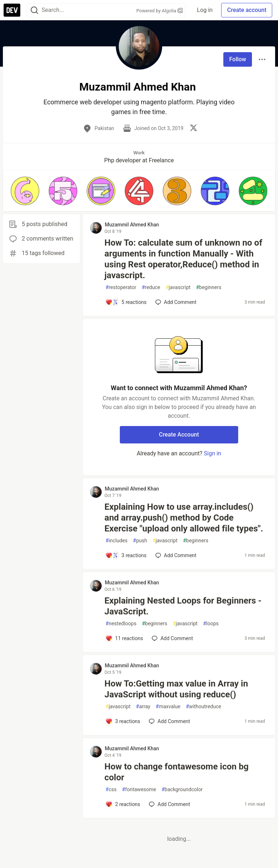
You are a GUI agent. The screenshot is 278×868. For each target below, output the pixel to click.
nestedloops (121, 624)
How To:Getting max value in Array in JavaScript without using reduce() (176, 689)
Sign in (212, 453)
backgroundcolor (182, 790)
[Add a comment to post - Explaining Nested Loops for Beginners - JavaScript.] (124, 638)
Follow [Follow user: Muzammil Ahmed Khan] (238, 59)
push (140, 541)
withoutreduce (203, 707)
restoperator (121, 287)
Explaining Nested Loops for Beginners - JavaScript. (183, 606)
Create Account (179, 435)
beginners (208, 287)
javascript (178, 287)
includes (117, 541)
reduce (151, 287)
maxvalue (168, 707)
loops (211, 624)
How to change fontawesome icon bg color (177, 772)
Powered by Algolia (160, 11)
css (111, 790)
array (143, 707)
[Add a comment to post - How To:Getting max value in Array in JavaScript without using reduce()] (123, 721)
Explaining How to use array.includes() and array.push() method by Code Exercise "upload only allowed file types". (184, 518)
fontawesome (139, 790)
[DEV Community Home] (12, 10)
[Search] (34, 10)
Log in (205, 10)
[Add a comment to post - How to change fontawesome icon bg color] (123, 804)
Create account (247, 10)
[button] (25, 191)
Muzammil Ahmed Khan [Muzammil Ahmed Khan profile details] (132, 225)
